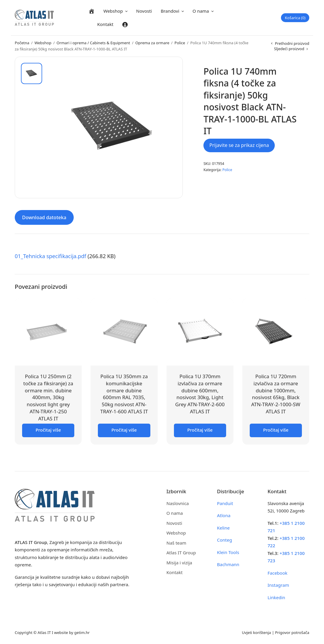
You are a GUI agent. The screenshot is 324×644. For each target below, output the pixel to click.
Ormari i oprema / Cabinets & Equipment (93, 43)
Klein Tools (228, 552)
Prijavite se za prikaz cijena (239, 145)
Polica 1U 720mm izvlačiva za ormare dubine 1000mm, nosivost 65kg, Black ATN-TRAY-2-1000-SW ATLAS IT (276, 393)
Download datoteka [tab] (44, 217)
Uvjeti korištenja (256, 632)
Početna (22, 43)
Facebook (278, 572)
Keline (223, 527)
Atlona (224, 515)
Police (180, 43)
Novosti (144, 11)
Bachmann (228, 564)
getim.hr (82, 632)
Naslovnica (178, 503)
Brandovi (170, 11)
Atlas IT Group (181, 552)
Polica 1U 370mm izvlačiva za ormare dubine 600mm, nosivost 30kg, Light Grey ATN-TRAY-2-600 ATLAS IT (200, 393)
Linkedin (277, 597)
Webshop (113, 11)
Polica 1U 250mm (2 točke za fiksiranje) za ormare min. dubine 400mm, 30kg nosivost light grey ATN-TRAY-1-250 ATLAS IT (48, 397)
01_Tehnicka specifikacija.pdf (50, 256)
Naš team (176, 542)
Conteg (225, 540)
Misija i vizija (179, 562)
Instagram (278, 585)
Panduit (225, 503)
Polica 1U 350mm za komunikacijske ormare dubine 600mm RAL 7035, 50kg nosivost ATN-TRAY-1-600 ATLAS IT (124, 393)
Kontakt (105, 24)
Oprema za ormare (152, 43)
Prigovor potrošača (292, 632)
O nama (201, 11)
